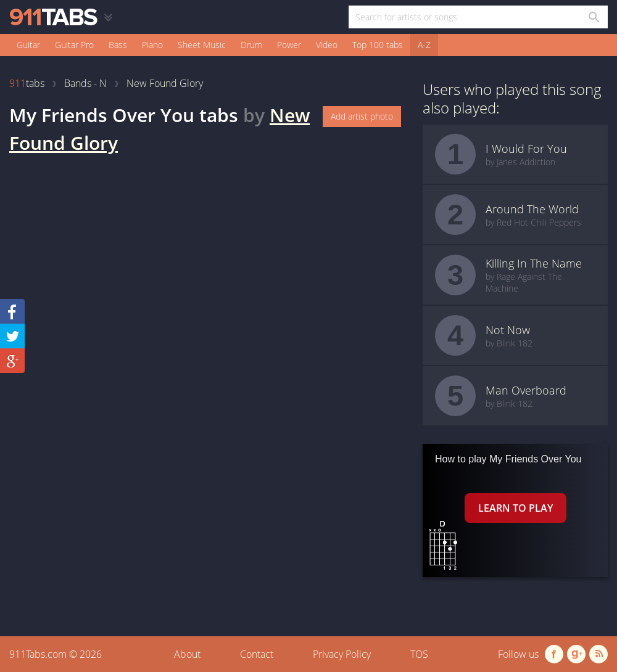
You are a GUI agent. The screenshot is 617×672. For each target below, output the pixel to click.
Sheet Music (202, 45)
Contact (257, 654)
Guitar (28, 45)
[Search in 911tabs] (593, 17)
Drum (251, 45)
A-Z (424, 45)
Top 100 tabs (378, 45)
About (187, 654)
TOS (419, 654)
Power (289, 45)
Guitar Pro (74, 45)
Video (327, 45)
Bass (118, 45)
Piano (152, 45)
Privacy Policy (342, 654)
